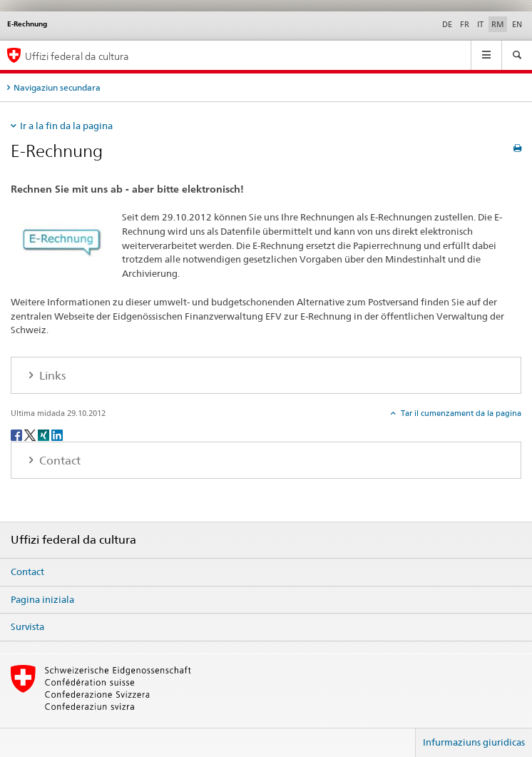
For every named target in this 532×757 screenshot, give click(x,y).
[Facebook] (17, 434)
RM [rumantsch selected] (498, 24)
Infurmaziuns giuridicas (474, 742)
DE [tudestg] (447, 24)
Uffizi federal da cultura (77, 56)
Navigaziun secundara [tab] (57, 87)
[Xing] (45, 434)
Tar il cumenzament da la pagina (460, 413)
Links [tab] (51, 376)
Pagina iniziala (42, 599)
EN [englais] (517, 24)
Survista (27, 626)
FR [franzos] (465, 24)
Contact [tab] (58, 461)
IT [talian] (480, 24)
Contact (27, 571)
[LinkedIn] (57, 434)
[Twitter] (31, 434)
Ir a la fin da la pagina (66, 126)
